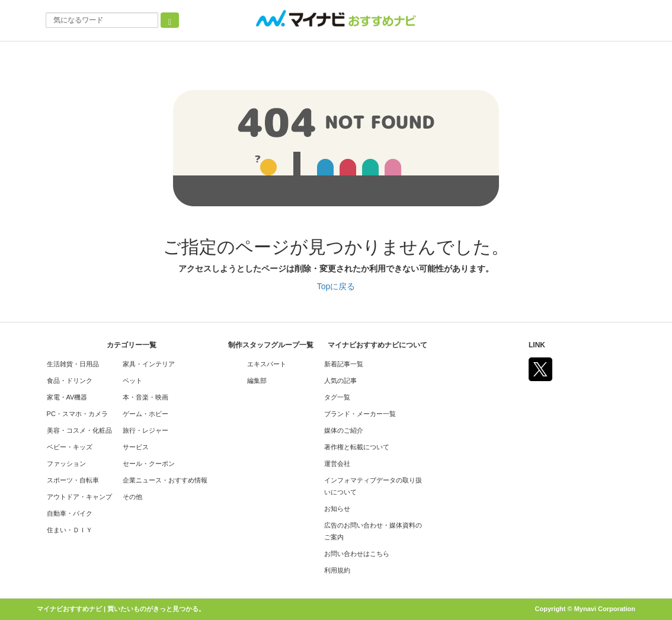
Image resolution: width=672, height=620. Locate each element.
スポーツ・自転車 (73, 480)
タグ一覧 (337, 397)
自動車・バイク (70, 513)
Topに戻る (336, 286)
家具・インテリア (149, 364)
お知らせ (337, 509)
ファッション (66, 464)
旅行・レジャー (145, 430)
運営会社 (337, 464)
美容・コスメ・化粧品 (79, 430)
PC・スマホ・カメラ (77, 414)
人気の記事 (340, 381)
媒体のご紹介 (344, 430)
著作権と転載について (357, 447)
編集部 (257, 381)
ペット (132, 381)
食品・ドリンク (70, 381)
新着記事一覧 (344, 364)
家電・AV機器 (67, 397)
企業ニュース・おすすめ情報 (165, 480)
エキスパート (267, 364)
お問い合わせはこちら (357, 554)
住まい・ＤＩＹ (70, 530)
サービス (136, 447)
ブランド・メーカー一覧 (360, 414)
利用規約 (337, 570)
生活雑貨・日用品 (73, 364)
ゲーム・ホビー (145, 414)
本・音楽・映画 (145, 397)
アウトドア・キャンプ (79, 497)
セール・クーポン (149, 464)
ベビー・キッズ (70, 447)
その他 (132, 497)
